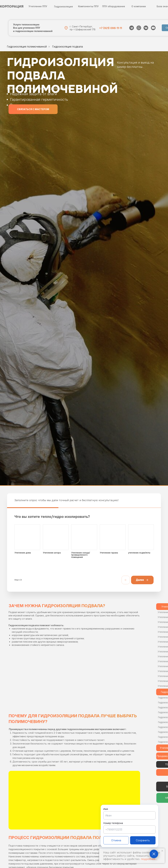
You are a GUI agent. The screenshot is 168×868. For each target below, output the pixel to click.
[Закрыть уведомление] (162, 851)
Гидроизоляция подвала (68, 47)
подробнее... (149, 859)
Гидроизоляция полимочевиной (27, 47)
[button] (33, 109)
